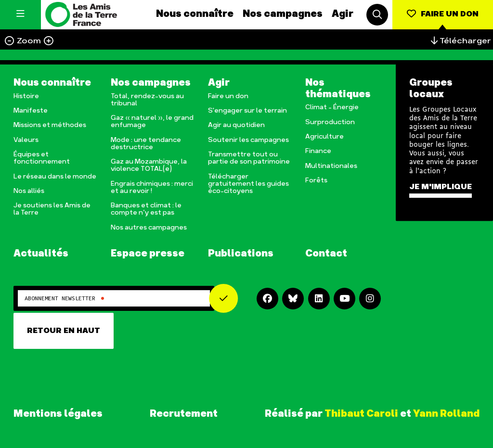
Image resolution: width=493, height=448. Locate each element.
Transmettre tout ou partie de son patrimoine (249, 158)
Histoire (26, 96)
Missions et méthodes (50, 125)
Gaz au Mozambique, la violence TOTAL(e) (149, 166)
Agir (343, 14)
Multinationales (331, 166)
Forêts (316, 181)
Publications (241, 254)
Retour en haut (64, 331)
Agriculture (324, 137)
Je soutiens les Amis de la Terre (52, 209)
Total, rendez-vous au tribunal (147, 100)
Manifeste (31, 111)
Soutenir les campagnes (248, 140)
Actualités (41, 254)
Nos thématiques (338, 89)
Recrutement (184, 414)
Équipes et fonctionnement (42, 158)
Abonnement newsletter (65, 298)
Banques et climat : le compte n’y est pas (146, 209)
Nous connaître (195, 14)
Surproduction (330, 122)
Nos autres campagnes (149, 228)
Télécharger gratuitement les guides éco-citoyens (248, 184)
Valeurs (26, 140)
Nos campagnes (283, 14)
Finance (318, 151)
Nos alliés (29, 191)
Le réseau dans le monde (55, 177)
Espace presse (148, 254)
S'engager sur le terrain (247, 111)
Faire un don (228, 96)
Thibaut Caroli (361, 414)
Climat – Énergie (332, 108)
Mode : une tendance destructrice (146, 144)
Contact (326, 254)
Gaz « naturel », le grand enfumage (152, 122)
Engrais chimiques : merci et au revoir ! (152, 188)
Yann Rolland (446, 414)
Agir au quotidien (236, 125)
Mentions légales (58, 414)
